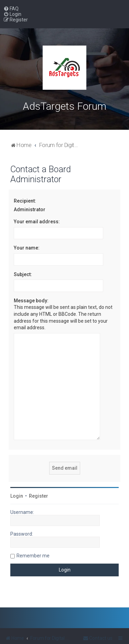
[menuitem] (11, 9)
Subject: (23, 274)
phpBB (39, 636)
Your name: (27, 248)
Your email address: (37, 222)
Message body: (31, 301)
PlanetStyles (89, 636)
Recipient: (25, 201)
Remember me (33, 536)
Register (39, 476)
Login (17, 476)
